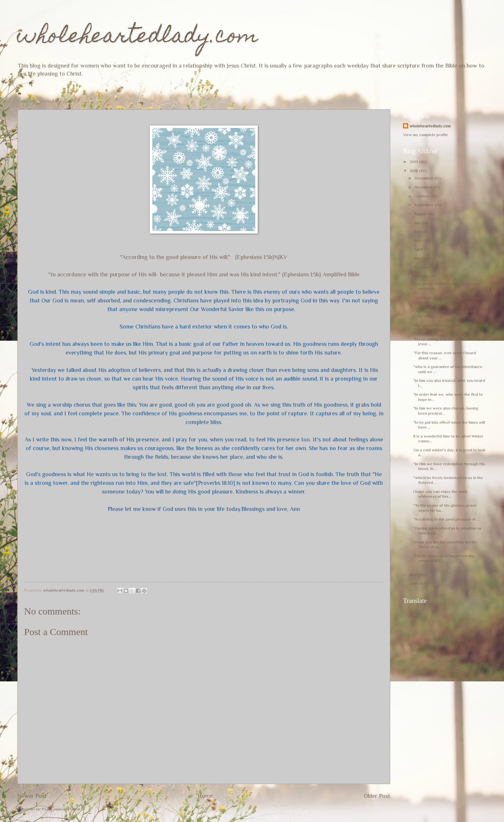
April (419, 249)
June (419, 231)
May (419, 240)
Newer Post (32, 796)
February (423, 267)
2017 (414, 575)
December (424, 178)
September (424, 205)
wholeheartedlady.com (138, 37)
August (421, 214)
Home (205, 796)
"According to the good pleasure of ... (446, 519)
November (424, 187)
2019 (414, 162)
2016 (414, 583)
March (421, 258)
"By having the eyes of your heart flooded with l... (444, 328)
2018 (414, 171)
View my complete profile (426, 135)
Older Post (377, 796)
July (418, 223)
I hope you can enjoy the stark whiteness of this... (440, 494)
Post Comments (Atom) (62, 809)
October (422, 196)
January (422, 276)
